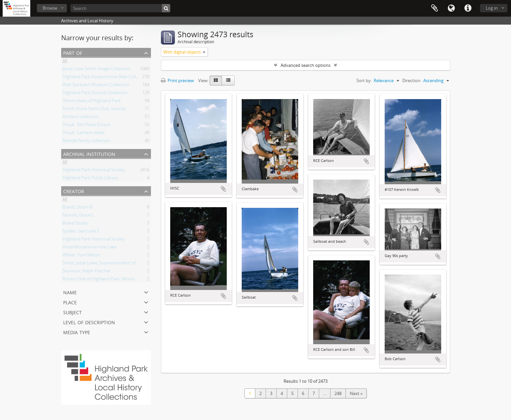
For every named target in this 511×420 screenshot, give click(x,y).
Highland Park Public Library (90, 179)
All (65, 62)
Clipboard (435, 8)
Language (451, 8)
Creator (74, 191)
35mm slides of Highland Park (92, 102)
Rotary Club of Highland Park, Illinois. (99, 280)
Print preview (177, 80)
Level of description (89, 322)
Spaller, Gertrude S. (81, 232)
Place (70, 302)
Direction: (412, 80)
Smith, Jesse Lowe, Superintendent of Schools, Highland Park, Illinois (129, 264)
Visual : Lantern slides (84, 134)
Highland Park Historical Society (94, 171)
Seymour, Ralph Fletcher (87, 272)
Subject (72, 312)
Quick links (468, 8)
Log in (492, 8)
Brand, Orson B (77, 208)
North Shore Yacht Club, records (94, 110)
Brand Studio (75, 224)
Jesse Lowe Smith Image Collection (96, 70)
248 (338, 393)
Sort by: (364, 80)
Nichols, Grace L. (79, 216)
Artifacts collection (81, 118)
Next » (356, 393)
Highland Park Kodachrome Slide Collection (105, 78)
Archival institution (89, 153)
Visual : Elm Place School (86, 126)
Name (70, 292)
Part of (73, 52)
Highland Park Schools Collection (95, 94)
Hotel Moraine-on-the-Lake (89, 248)
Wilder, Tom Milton (81, 256)
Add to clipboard (223, 189)
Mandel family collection (86, 142)
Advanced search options (306, 65)
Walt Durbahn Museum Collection (96, 86)
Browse (50, 8)
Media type (77, 332)
